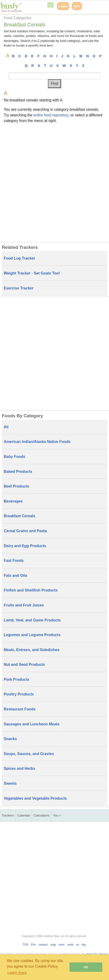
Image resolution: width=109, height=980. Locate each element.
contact (43, 945)
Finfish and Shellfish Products (31, 590)
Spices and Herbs (19, 768)
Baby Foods (15, 457)
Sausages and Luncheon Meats (32, 724)
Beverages (13, 501)
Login (63, 6)
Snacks (10, 739)
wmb (70, 945)
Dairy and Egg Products (25, 546)
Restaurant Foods (20, 709)
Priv (34, 945)
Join (77, 6)
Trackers (8, 815)
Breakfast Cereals (20, 516)
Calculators (42, 815)
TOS (25, 945)
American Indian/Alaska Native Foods (37, 442)
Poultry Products (19, 694)
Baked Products (18, 472)
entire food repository (51, 115)
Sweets (10, 783)
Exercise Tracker (19, 288)
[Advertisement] (54, 182)
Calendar (24, 815)
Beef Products (16, 486)
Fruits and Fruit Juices (24, 605)
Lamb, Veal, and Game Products (32, 620)
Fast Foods (14, 561)
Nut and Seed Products (24, 665)
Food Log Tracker (19, 258)
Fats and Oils (15, 576)
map (53, 945)
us (78, 945)
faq (84, 945)
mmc (62, 945)
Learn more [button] (17, 973)
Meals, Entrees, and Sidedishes (32, 650)
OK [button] (86, 967)
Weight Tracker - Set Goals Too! (32, 273)
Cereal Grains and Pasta (25, 531)
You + (57, 815)
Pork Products (16, 679)
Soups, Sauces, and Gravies (29, 754)
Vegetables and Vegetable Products (35, 798)
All (6, 427)
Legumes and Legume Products (32, 635)
